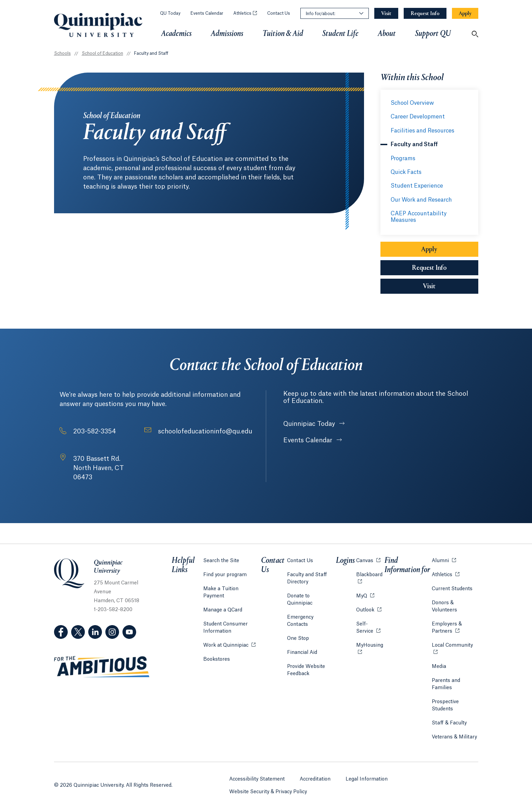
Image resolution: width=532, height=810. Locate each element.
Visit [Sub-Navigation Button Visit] (429, 287)
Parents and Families (446, 683)
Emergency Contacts (312, 609)
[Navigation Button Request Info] (425, 14)
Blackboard (370, 573)
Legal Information (367, 777)
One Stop (298, 623)
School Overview (412, 103)
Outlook (368, 609)
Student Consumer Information (225, 619)
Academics (176, 34)
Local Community (455, 644)
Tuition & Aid (283, 34)
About (387, 34)
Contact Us (279, 13)
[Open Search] (475, 34)
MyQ (365, 594)
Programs (403, 159)
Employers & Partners (455, 627)
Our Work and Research (421, 200)
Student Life (340, 34)
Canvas (368, 559)
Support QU (433, 34)
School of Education (102, 53)
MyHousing (370, 648)
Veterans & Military (454, 736)
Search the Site (221, 560)
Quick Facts (406, 172)
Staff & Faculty (449, 722)
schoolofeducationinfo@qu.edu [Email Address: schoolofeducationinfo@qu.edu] (205, 431)
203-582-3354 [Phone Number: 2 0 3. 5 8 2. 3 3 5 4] (95, 431)
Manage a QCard (223, 602)
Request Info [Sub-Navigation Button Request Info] (429, 268)
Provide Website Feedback (306, 655)
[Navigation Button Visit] (386, 14)
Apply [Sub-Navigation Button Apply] (429, 250)
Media (439, 666)
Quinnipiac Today (310, 424)
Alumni (444, 559)
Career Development (418, 117)
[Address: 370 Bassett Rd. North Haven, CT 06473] (109, 468)
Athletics (245, 13)
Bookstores (217, 651)
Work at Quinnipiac (229, 637)
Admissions (227, 34)
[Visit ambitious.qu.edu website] (102, 667)
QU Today (170, 13)
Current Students (452, 588)
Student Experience (417, 186)
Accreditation (315, 777)
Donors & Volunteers (444, 605)
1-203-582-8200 (113, 610)
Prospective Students (445, 704)
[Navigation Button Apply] (465, 14)
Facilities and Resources (423, 131)
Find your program (225, 574)
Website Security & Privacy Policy (268, 790)
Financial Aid (302, 637)
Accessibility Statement (257, 777)
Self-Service (370, 627)
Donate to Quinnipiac (312, 595)
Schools (62, 53)
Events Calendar (207, 13)
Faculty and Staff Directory (307, 577)
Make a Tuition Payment (232, 588)
